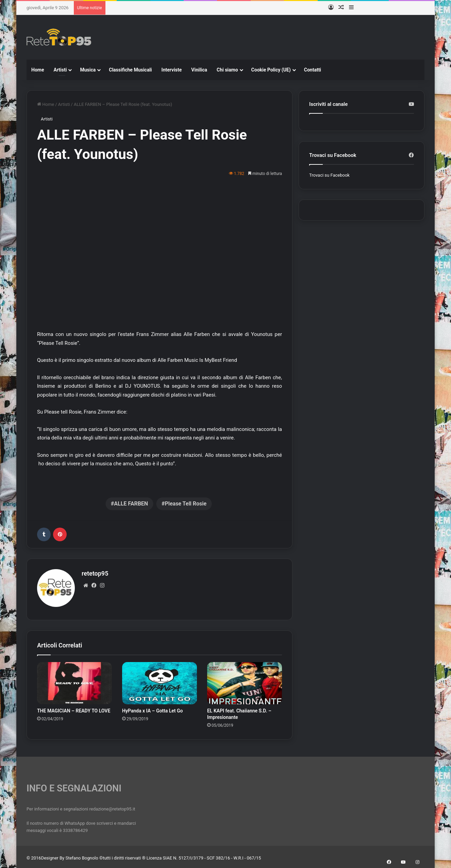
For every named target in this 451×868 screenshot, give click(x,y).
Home (38, 70)
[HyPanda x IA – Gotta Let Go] (160, 681)
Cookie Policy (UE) (271, 70)
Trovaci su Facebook (329, 175)
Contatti (313, 70)
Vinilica (199, 70)
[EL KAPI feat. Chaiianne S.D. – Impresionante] (245, 681)
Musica (88, 70)
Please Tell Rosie (186, 504)
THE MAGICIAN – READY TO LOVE (74, 708)
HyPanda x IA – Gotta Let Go (153, 708)
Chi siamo (227, 70)
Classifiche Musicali (130, 70)
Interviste (172, 70)
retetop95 (95, 573)
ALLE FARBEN (131, 504)
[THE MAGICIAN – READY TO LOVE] (74, 681)
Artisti (60, 70)
